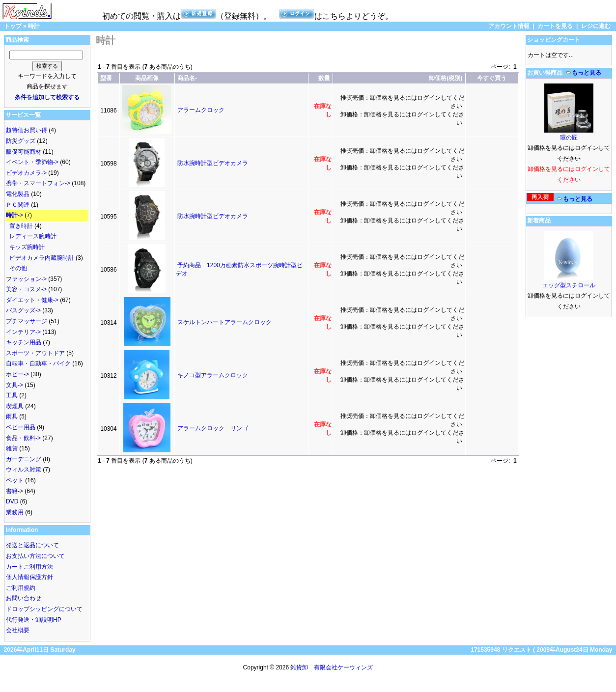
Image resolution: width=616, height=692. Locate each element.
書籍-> (14, 491)
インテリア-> (23, 332)
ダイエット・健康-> (32, 300)
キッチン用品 (24, 342)
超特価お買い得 (27, 130)
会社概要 (18, 630)
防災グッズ (21, 141)
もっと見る (584, 73)
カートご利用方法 (29, 567)
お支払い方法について (35, 556)
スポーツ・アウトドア (35, 353)
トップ (13, 26)
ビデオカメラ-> (26, 173)
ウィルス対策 (24, 470)
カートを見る (555, 26)
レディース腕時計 (33, 236)
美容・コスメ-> (26, 289)
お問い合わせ (24, 598)
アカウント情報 (509, 26)
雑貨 (12, 448)
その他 (18, 268)
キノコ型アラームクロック (213, 375)
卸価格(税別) (446, 78)
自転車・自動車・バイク (38, 363)
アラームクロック (201, 110)
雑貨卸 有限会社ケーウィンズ (332, 667)
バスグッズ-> (23, 310)
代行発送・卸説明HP (34, 620)
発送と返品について (32, 545)
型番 (106, 78)
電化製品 (18, 194)
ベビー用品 (21, 427)
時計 (34, 26)
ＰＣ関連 (18, 205)
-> (14, 215)
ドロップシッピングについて (44, 609)
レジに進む (596, 26)
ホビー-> (17, 374)
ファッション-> (26, 279)
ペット (15, 480)
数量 (324, 78)
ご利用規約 (21, 588)
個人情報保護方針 (29, 577)
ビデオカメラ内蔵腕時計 (42, 258)
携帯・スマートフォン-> (38, 183)
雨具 (12, 416)
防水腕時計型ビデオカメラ (213, 163)
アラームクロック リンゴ (213, 428)
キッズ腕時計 (27, 247)
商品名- (187, 78)
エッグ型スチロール (569, 285)
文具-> (14, 385)
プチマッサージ (27, 321)
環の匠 (569, 138)
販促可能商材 (24, 152)
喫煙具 (15, 406)
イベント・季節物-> (32, 162)
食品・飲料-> (23, 438)
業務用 (15, 512)
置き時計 (21, 226)
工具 (12, 395)
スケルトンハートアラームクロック (224, 322)
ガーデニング (24, 459)
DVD (12, 501)
